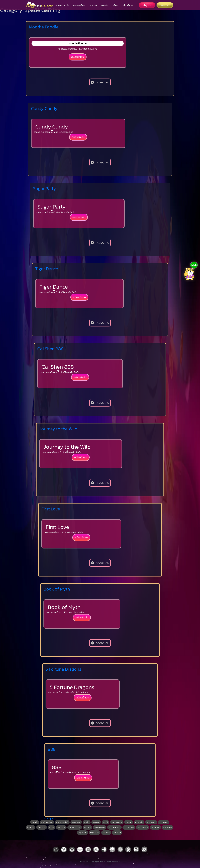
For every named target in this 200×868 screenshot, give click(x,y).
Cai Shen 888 (50, 349)
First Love (51, 509)
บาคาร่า (105, 5)
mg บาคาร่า (95, 833)
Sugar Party (45, 189)
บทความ (93, 5)
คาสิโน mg (155, 827)
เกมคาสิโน (139, 822)
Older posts (50, 818)
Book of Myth (57, 589)
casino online (75, 827)
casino (129, 822)
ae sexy (87, 827)
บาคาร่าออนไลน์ (62, 822)
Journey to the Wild (58, 429)
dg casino (163, 822)
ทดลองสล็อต (79, 5)
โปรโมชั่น (106, 833)
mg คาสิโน (82, 833)
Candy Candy (44, 108)
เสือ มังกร (61, 827)
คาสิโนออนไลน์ (47, 822)
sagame (96, 822)
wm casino (151, 822)
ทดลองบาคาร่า (62, 5)
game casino (100, 827)
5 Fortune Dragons (63, 669)
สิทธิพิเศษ (117, 833)
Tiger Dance (47, 269)
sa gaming (76, 822)
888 (52, 749)
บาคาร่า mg (167, 827)
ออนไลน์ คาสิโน (114, 827)
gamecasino (143, 827)
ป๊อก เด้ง (31, 827)
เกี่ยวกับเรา (128, 5)
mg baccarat (129, 827)
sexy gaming (117, 822)
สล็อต (115, 5)
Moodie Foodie (44, 27)
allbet (51, 827)
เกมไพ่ (105, 822)
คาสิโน (87, 822)
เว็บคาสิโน (42, 827)
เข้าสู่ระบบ (147, 5)
